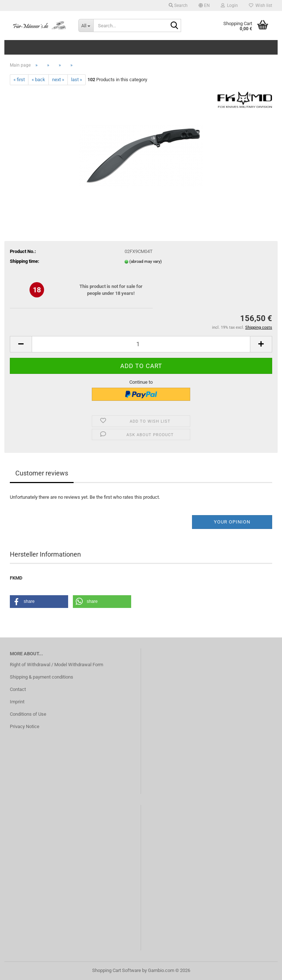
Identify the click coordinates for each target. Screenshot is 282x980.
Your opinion (232, 522)
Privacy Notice (25, 726)
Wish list (261, 5)
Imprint (17, 702)
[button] (204, 5)
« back (38, 80)
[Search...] (86, 25)
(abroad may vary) (146, 262)
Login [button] (229, 5)
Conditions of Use (28, 714)
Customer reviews (42, 473)
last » (77, 80)
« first (19, 80)
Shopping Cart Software (117, 970)
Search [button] (178, 5)
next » (58, 80)
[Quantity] (141, 344)
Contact (18, 689)
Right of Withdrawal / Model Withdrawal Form (56, 665)
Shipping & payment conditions (42, 677)
